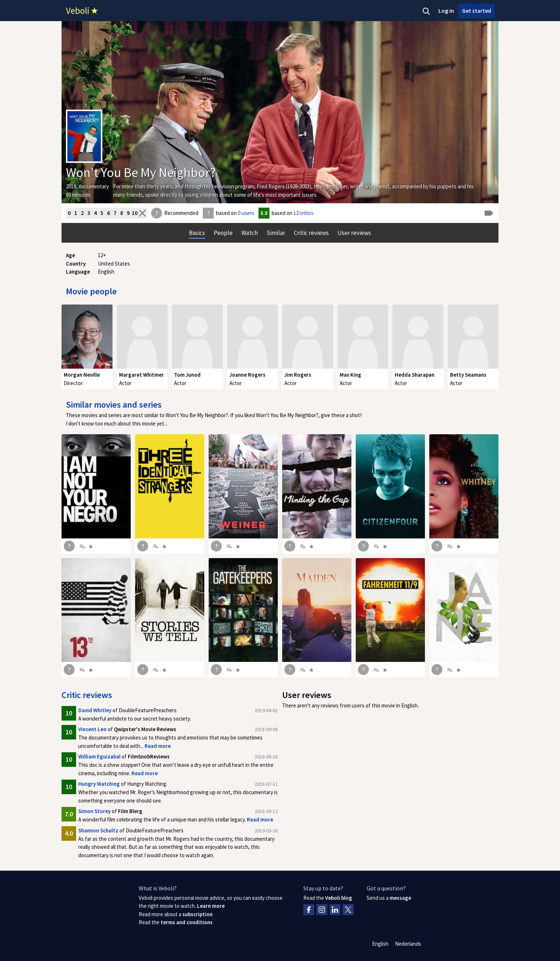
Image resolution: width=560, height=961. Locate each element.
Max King (350, 375)
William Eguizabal (99, 756)
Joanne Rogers (247, 375)
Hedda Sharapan (415, 375)
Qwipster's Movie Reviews (145, 729)
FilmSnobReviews (149, 756)
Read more (158, 746)
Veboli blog (339, 898)
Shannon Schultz (98, 830)
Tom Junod (187, 375)
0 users (246, 213)
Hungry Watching (99, 784)
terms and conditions (187, 922)
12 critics (303, 213)
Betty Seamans (468, 375)
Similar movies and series (114, 405)
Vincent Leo (92, 729)
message (400, 898)
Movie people (91, 291)
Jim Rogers (298, 375)
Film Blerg (130, 811)
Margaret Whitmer (141, 375)
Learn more (211, 906)
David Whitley (95, 710)
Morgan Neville (82, 375)
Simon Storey (94, 811)
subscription (198, 914)
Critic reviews (87, 695)
